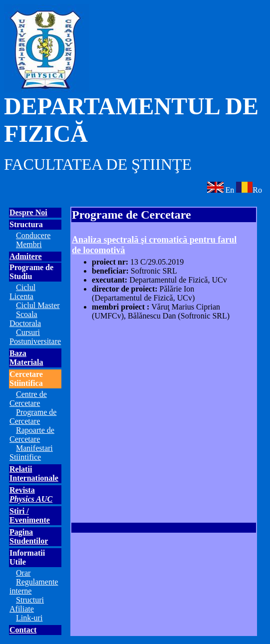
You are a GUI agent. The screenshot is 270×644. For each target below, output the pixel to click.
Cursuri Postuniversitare (35, 337)
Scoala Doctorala (25, 319)
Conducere (33, 235)
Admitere (26, 256)
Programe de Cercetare (33, 417)
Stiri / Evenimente (30, 515)
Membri (29, 244)
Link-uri (29, 618)
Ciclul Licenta (22, 292)
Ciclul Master (38, 305)
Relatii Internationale (34, 474)
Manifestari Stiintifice (31, 453)
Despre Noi (28, 212)
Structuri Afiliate (27, 604)
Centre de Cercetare (28, 399)
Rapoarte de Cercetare (32, 435)
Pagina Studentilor (29, 536)
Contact (23, 630)
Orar (23, 573)
